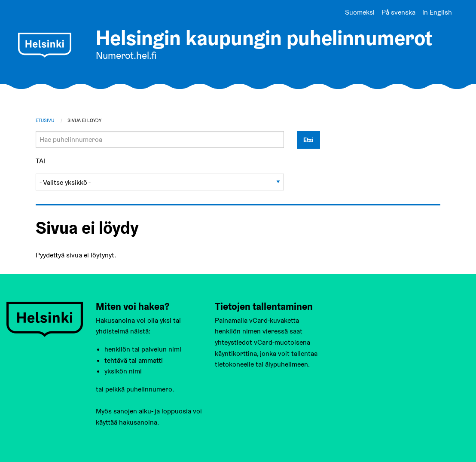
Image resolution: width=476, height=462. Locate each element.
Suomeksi (360, 12)
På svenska (398, 12)
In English (437, 12)
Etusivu (45, 120)
